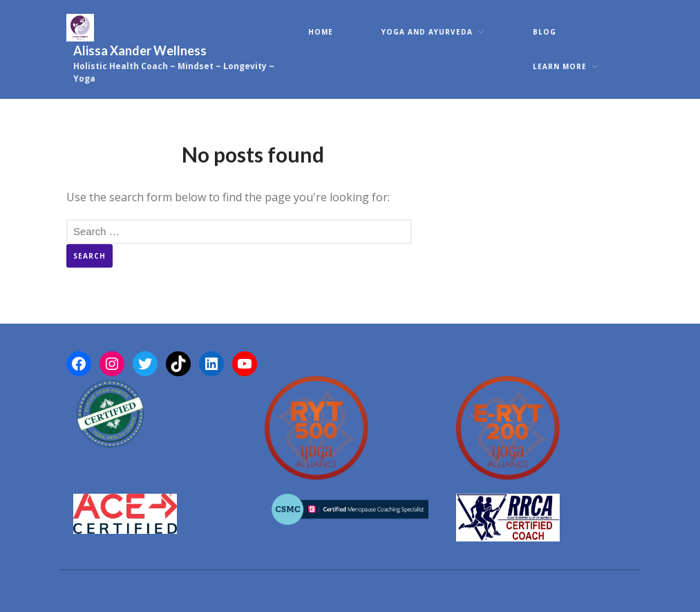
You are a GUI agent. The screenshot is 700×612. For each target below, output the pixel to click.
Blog (545, 32)
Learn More (560, 66)
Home (321, 32)
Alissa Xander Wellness (140, 50)
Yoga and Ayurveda (427, 32)
